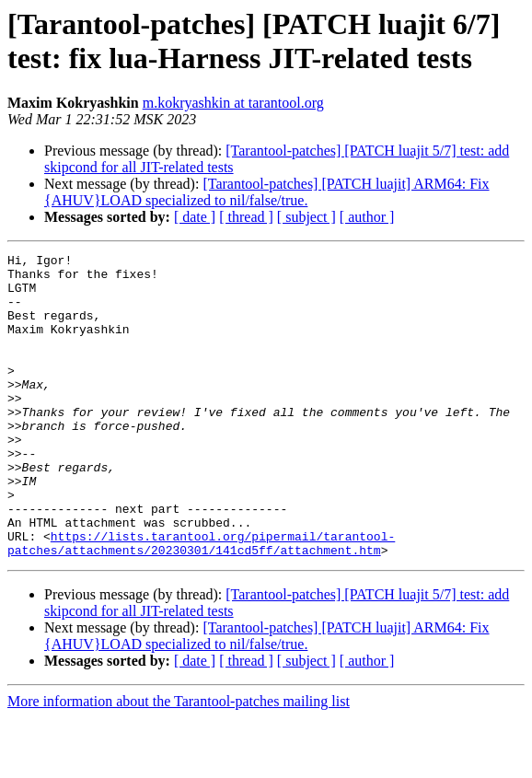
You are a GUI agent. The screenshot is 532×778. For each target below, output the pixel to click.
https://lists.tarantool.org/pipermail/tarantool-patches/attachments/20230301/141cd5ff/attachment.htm (201, 602)
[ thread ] (246, 217)
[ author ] (367, 217)
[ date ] (195, 217)
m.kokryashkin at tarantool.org (233, 103)
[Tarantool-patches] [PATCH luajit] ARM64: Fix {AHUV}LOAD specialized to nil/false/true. (267, 192)
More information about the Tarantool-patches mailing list (179, 762)
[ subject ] (306, 217)
